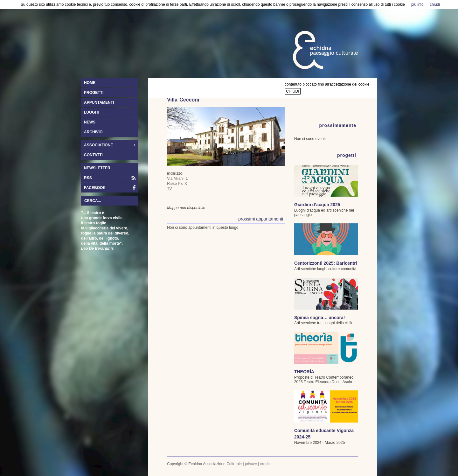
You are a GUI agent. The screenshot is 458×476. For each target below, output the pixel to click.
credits (266, 464)
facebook (95, 188)
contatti (93, 155)
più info (417, 4)
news (90, 122)
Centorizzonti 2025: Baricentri (326, 263)
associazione (108, 145)
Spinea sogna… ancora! (319, 318)
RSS (88, 178)
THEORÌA (304, 372)
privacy (251, 464)
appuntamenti (99, 102)
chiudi (292, 91)
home (90, 83)
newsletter (97, 168)
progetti (94, 93)
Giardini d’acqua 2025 (317, 205)
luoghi (91, 112)
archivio (93, 132)
